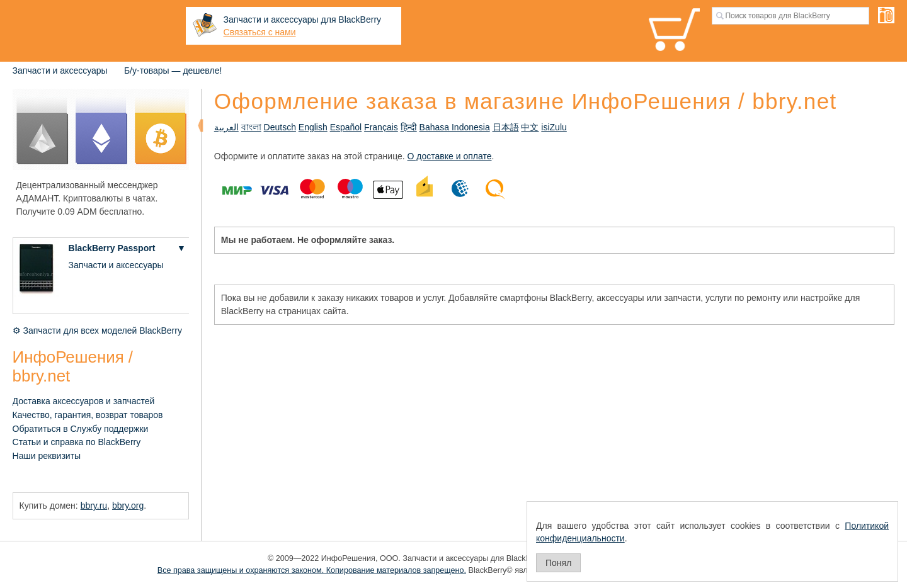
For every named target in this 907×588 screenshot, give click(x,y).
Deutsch (280, 127)
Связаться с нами (260, 32)
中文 (530, 127)
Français (381, 127)
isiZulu (554, 127)
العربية (226, 127)
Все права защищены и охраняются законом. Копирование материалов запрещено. (312, 570)
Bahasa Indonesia (455, 127)
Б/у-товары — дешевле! (173, 71)
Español (346, 127)
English (313, 127)
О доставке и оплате (450, 156)
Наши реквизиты (47, 456)
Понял (558, 563)
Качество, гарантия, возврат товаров (88, 415)
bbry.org (128, 506)
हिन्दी (409, 127)
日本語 (506, 127)
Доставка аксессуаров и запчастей (84, 401)
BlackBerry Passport (112, 248)
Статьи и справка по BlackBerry (77, 442)
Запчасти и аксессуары (60, 71)
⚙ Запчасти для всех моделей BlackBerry (97, 331)
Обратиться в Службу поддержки (81, 429)
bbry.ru (94, 506)
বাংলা (251, 127)
